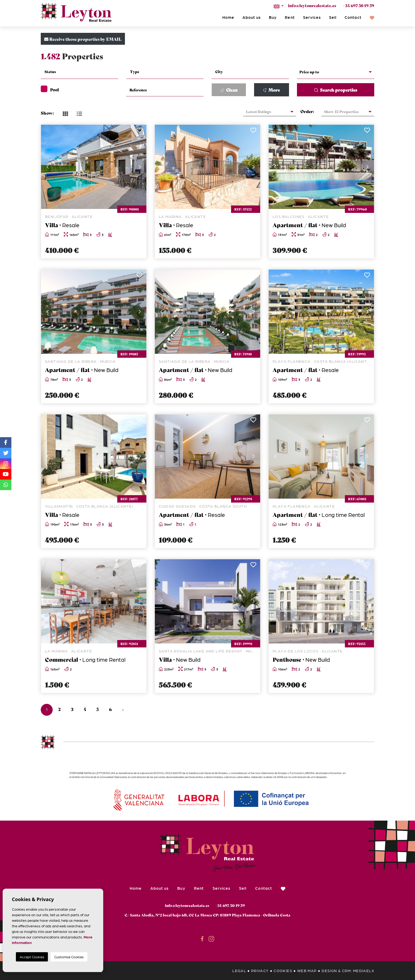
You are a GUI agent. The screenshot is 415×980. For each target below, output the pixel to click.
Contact (353, 17)
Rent (290, 17)
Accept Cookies (32, 957)
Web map (307, 970)
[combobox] (80, 72)
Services (312, 17)
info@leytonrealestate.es (312, 5)
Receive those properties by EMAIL (83, 39)
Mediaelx (364, 970)
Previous (48, 167)
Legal (239, 970)
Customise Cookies (69, 957)
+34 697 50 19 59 (358, 5)
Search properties (336, 90)
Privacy (260, 970)
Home (228, 17)
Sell (333, 17)
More (272, 90)
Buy (273, 17)
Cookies (283, 970)
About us (252, 17)
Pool (50, 90)
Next (140, 167)
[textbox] (83, 72)
